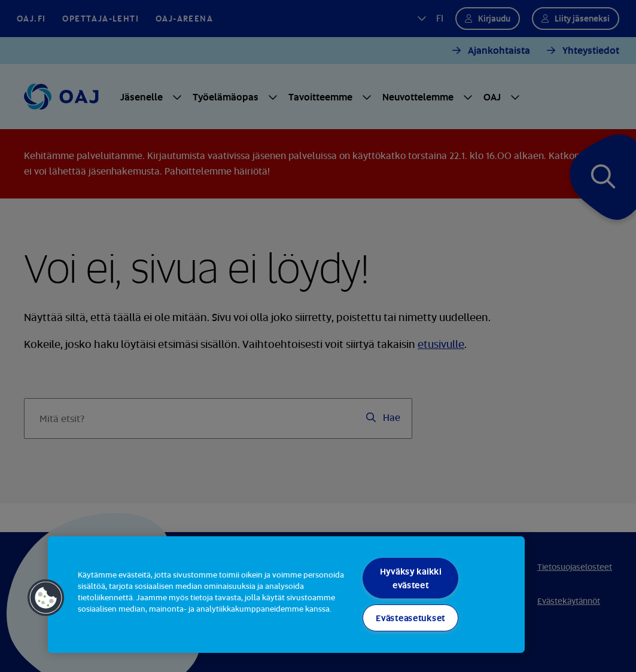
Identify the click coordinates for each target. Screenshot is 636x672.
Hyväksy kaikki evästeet (411, 578)
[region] (286, 595)
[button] (46, 598)
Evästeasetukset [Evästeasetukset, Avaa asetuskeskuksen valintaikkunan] (410, 618)
